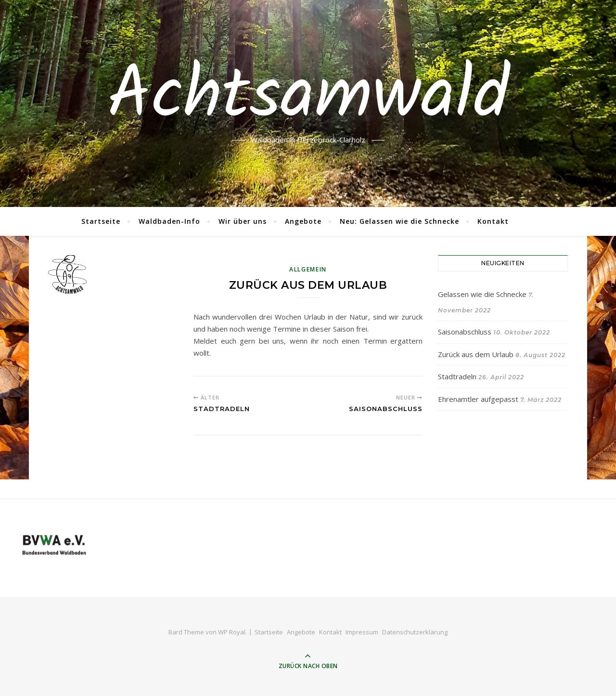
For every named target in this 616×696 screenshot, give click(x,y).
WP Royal (232, 632)
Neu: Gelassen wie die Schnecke (399, 221)
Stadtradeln (457, 376)
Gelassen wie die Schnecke (482, 294)
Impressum (362, 632)
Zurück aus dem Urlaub (476, 354)
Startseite (101, 221)
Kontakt (493, 221)
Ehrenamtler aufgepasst (478, 399)
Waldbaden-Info (169, 221)
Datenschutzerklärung (415, 632)
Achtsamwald (308, 98)
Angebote (303, 221)
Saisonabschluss (465, 332)
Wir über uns (243, 221)
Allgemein (308, 269)
